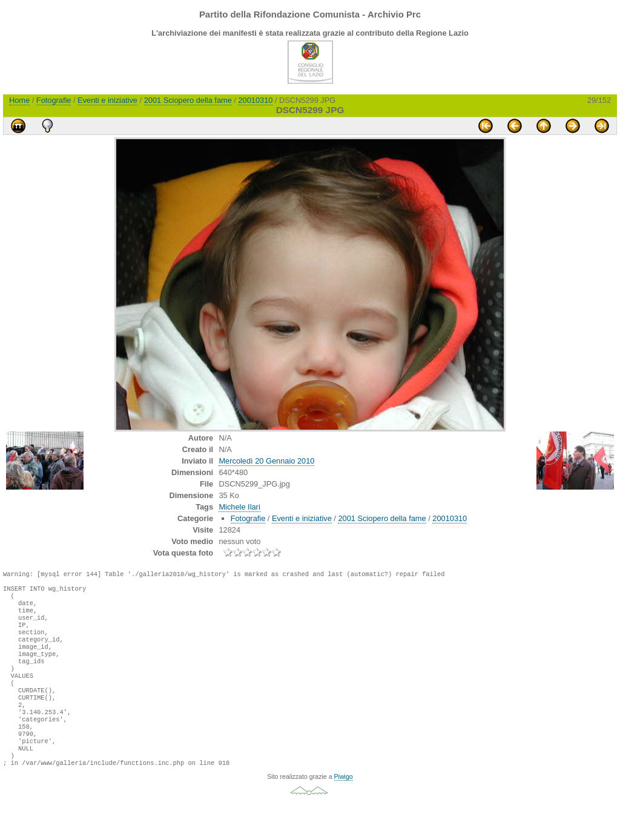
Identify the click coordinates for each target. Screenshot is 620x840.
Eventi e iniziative (107, 100)
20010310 (255, 100)
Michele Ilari (239, 507)
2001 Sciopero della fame (188, 100)
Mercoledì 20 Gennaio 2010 (266, 461)
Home (19, 100)
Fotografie (54, 100)
